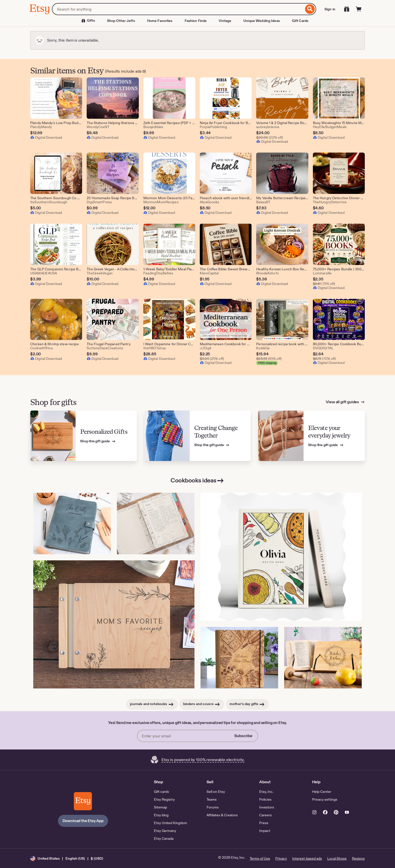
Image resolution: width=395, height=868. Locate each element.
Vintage (225, 21)
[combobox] (178, 9)
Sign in (330, 9)
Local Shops (337, 858)
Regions (358, 858)
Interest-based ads (307, 858)
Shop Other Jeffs (121, 21)
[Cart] (359, 9)
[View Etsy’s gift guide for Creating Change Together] (198, 436)
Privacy (281, 858)
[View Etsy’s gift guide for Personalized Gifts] (84, 436)
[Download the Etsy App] (83, 801)
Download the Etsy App (83, 821)
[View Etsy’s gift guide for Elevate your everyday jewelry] (311, 436)
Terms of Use (260, 858)
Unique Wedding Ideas (262, 21)
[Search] (310, 9)
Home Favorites (160, 21)
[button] (67, 858)
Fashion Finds (196, 21)
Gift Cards (300, 21)
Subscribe (243, 736)
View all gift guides (343, 402)
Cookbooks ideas (197, 481)
